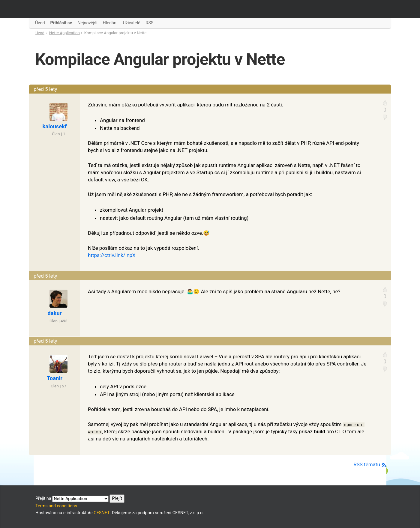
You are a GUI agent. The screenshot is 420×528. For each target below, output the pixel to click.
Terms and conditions (56, 506)
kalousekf (55, 126)
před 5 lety (45, 89)
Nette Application (64, 33)
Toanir (55, 378)
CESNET (102, 513)
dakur (55, 313)
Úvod (40, 33)
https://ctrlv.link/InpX (112, 255)
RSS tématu (370, 464)
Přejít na (80, 499)
